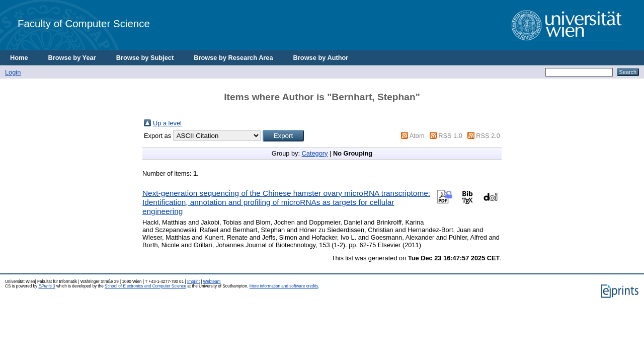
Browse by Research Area (233, 58)
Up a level (167, 123)
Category (315, 153)
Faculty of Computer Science (84, 23)
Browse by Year (72, 58)
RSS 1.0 (450, 136)
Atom (417, 136)
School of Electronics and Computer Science (145, 286)
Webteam (212, 282)
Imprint (193, 282)
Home (19, 58)
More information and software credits (284, 286)
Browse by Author (321, 58)
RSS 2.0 (488, 136)
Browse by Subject (145, 58)
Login (13, 72)
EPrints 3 (47, 286)
